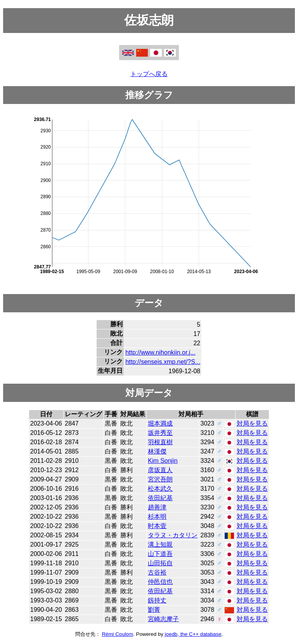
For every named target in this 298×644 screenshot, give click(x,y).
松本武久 (160, 489)
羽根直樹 (160, 442)
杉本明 (157, 517)
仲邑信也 (160, 582)
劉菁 (154, 610)
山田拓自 (160, 563)
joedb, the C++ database (193, 634)
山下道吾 (160, 554)
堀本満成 (160, 423)
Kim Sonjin (163, 461)
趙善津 (157, 507)
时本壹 (157, 526)
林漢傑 (157, 451)
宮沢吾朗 (160, 479)
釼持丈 (157, 600)
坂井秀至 (160, 433)
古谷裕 (157, 572)
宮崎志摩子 (163, 619)
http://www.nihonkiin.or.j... (160, 352)
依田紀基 (160, 498)
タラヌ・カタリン (173, 535)
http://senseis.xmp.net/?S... (163, 362)
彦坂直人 (160, 470)
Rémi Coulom (117, 634)
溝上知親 (160, 544)
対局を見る (252, 423)
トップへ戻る (149, 74)
